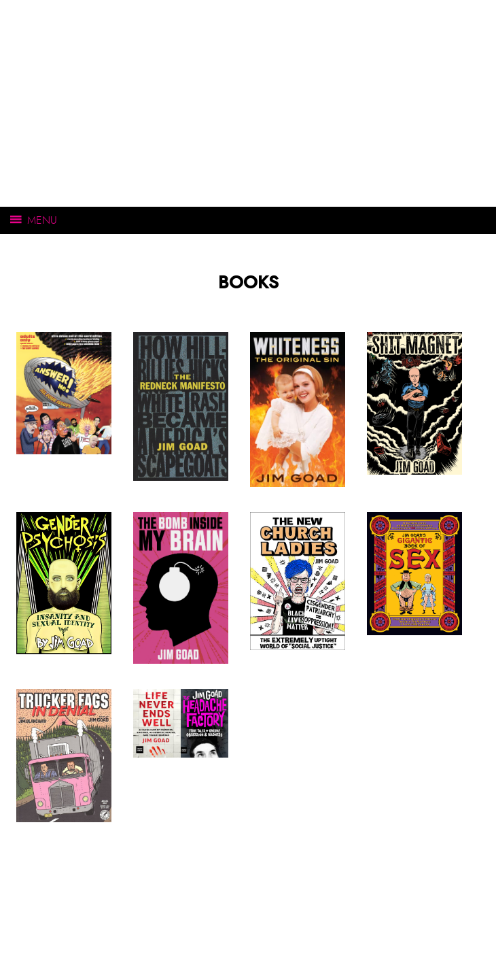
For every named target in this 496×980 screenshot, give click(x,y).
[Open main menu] (248, 220)
